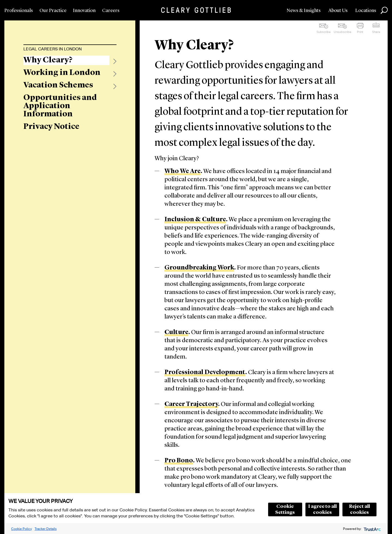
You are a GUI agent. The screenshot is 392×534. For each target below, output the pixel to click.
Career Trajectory (191, 404)
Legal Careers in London (53, 49)
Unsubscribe (342, 32)
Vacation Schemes (58, 85)
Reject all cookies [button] (359, 509)
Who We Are (183, 172)
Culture (176, 333)
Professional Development (205, 373)
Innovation (84, 11)
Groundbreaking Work (199, 268)
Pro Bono (179, 461)
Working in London (62, 73)
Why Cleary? (48, 60)
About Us (338, 11)
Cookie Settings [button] (285, 509)
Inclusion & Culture (195, 220)
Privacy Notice (51, 127)
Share (376, 32)
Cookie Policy (22, 529)
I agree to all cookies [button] (322, 509)
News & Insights (304, 11)
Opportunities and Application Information (60, 106)
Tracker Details (46, 529)
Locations (366, 11)
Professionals (19, 11)
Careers (111, 11)
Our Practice (53, 11)
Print (360, 32)
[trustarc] (372, 529)
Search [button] (384, 10)
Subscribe (324, 32)
